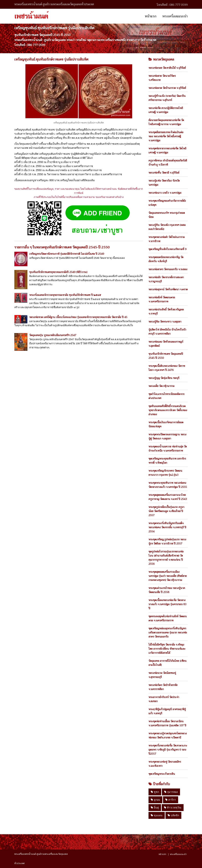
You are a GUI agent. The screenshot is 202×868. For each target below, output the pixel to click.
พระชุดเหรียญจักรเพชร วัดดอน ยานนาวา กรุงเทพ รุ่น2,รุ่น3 (165, 473)
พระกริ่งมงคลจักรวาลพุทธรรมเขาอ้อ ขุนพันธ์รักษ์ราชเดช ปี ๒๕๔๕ (65, 295)
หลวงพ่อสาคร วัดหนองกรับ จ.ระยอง (168, 269)
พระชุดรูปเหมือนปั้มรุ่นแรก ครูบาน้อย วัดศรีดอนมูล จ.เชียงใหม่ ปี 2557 (166, 511)
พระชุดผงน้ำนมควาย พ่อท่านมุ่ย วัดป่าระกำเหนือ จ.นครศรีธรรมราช (168, 449)
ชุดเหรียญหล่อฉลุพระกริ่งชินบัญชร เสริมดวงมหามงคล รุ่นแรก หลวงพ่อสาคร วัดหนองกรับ (168, 632)
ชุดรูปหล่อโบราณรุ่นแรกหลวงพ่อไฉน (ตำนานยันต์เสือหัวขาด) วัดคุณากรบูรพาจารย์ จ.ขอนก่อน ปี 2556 (166, 558)
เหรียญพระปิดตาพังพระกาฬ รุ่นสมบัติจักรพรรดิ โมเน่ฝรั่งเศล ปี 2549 (67, 254)
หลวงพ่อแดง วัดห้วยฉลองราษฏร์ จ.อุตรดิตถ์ (166, 344)
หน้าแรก (151, 16)
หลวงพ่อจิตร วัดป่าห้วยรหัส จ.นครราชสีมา (163, 687)
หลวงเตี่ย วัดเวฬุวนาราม (161, 386)
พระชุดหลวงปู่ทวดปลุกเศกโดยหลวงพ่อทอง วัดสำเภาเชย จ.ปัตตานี (168, 735)
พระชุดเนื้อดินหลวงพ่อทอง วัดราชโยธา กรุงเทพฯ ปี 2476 (167, 368)
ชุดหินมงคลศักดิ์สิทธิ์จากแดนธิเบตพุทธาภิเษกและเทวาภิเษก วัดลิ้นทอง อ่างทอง (168, 410)
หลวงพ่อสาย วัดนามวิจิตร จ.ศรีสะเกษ (162, 78)
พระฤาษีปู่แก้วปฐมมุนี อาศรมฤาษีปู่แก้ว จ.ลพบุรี (167, 711)
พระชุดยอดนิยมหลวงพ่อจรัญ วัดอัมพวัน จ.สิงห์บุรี (166, 259)
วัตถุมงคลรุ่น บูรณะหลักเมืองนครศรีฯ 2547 (53, 335)
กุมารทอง (171, 792)
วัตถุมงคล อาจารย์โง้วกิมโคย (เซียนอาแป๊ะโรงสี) (168, 663)
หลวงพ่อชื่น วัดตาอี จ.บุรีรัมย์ (164, 173)
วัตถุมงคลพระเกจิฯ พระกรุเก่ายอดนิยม (167, 215)
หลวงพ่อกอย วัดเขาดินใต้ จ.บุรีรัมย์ (167, 68)
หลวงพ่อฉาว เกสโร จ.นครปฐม (165, 193)
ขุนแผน (157, 815)
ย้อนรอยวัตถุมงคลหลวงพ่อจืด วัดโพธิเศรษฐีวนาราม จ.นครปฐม (166, 122)
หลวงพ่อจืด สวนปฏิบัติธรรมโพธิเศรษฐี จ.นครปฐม (166, 110)
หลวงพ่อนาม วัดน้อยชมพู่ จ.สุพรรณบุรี (162, 675)
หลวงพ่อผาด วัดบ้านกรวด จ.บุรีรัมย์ (167, 88)
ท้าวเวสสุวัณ (173, 807)
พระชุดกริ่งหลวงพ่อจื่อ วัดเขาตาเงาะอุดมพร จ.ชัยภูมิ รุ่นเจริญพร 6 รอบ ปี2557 (168, 750)
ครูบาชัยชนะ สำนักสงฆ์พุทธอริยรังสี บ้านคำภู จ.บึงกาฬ (168, 163)
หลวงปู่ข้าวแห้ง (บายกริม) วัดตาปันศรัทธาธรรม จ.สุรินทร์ (167, 98)
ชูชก (155, 792)
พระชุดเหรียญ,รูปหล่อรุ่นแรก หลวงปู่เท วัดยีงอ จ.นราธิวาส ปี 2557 (167, 541)
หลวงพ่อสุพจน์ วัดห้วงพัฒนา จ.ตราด (168, 289)
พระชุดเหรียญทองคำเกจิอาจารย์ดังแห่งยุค (167, 203)
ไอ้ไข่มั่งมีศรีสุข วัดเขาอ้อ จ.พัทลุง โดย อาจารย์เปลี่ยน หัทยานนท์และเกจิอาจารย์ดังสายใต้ (167, 649)
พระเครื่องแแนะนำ (175, 16)
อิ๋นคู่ (155, 807)
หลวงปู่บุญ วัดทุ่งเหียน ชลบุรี (164, 378)
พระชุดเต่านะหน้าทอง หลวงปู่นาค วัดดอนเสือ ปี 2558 (167, 590)
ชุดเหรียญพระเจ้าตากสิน (162, 774)
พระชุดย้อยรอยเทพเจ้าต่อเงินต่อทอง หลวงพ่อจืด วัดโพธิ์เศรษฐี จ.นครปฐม (166, 136)
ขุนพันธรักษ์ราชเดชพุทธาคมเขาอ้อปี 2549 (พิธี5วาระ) (58, 272)
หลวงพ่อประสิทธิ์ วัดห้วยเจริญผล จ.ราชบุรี (166, 311)
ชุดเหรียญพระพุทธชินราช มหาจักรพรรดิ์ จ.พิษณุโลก (167, 461)
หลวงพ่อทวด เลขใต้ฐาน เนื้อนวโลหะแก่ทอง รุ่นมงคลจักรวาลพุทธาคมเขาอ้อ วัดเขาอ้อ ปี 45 (78, 317)
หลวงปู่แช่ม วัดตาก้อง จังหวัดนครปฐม (164, 183)
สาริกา (171, 800)
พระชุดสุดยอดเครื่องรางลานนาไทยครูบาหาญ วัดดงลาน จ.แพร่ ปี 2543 (168, 497)
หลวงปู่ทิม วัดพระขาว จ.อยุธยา (165, 322)
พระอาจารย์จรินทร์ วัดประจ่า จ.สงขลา (164, 699)
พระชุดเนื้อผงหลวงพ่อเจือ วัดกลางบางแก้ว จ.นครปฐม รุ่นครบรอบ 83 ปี (167, 604)
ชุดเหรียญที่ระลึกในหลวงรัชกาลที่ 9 (167, 249)
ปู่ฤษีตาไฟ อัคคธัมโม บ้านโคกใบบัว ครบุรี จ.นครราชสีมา (167, 332)
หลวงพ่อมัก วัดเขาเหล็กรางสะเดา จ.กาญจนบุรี (166, 279)
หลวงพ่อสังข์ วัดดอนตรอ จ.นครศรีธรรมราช (162, 299)
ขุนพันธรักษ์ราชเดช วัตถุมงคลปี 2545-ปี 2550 (166, 356)
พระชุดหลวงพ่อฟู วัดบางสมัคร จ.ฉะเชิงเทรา (165, 764)
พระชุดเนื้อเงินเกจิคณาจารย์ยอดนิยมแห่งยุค (166, 424)
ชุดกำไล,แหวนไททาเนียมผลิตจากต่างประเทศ (167, 396)
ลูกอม (155, 800)
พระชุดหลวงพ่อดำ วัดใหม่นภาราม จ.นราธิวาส (167, 239)
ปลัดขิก (173, 815)
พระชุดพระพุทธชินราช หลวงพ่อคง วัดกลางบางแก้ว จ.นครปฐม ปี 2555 (168, 485)
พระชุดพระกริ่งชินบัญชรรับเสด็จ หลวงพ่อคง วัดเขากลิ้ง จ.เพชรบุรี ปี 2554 (167, 527)
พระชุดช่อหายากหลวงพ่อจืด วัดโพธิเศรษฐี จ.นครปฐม (167, 150)
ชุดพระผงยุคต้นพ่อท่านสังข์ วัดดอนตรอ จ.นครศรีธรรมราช (168, 618)
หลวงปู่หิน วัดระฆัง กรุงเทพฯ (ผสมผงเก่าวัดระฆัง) (167, 227)
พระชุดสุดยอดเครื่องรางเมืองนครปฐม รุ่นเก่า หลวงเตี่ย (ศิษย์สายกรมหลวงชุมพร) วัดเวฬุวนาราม (168, 576)
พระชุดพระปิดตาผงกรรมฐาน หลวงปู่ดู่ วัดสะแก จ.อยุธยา (167, 436)
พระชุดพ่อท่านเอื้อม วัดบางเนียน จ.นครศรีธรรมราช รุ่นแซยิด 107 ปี (167, 723)
